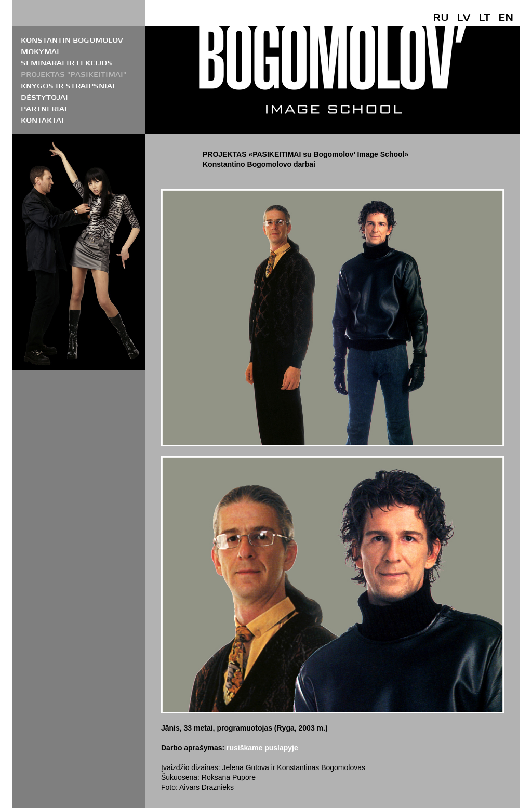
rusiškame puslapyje (262, 748)
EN (506, 17)
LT (484, 17)
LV (463, 17)
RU (441, 17)
